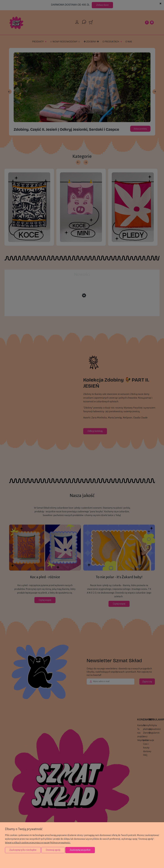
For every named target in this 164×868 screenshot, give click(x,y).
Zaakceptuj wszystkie (80, 850)
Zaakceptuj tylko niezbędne (23, 850)
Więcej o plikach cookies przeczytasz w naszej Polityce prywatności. (38, 843)
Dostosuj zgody (53, 850)
